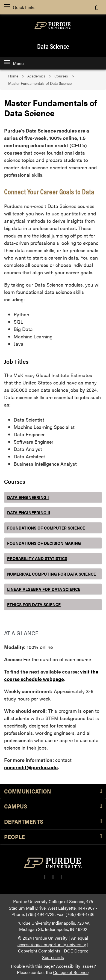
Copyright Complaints (39, 951)
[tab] (53, 497)
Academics (36, 76)
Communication (53, 791)
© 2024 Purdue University (43, 938)
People (53, 837)
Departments (53, 822)
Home (13, 76)
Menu (14, 63)
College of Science (71, 972)
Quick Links (20, 7)
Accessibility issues (75, 966)
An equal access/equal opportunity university (53, 941)
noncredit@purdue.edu (31, 767)
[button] (53, 497)
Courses (61, 76)
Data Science (53, 46)
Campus (53, 806)
